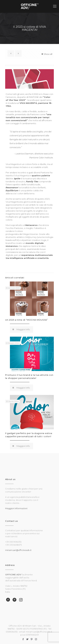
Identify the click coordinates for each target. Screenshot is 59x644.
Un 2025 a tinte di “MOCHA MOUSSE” (27, 320)
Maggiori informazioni (16, 508)
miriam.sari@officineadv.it (18, 550)
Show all (47, 54)
